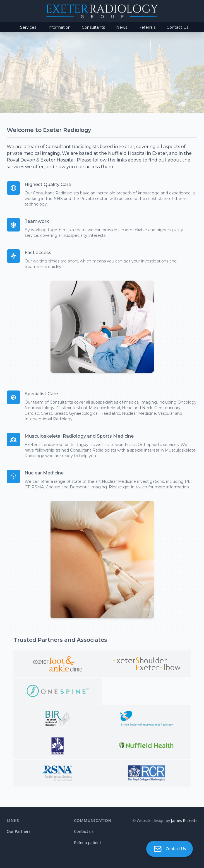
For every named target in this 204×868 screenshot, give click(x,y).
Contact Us (177, 27)
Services (28, 27)
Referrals (147, 27)
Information (59, 27)
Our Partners (19, 831)
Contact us (84, 831)
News (122, 27)
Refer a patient (87, 842)
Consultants (93, 27)
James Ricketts (184, 820)
